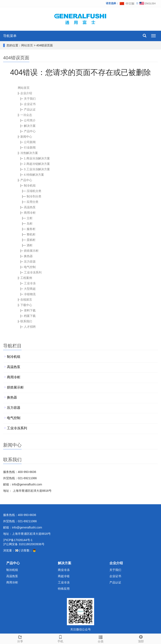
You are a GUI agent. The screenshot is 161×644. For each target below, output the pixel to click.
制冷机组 (30, 185)
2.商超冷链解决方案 (37, 164)
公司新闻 (30, 142)
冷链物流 (30, 294)
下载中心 (26, 305)
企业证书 (30, 104)
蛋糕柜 (31, 240)
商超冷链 (64, 576)
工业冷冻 (30, 283)
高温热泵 (30, 207)
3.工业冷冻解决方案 (37, 169)
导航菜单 (10, 36)
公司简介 (30, 120)
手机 (60, 638)
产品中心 (30, 131)
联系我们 (26, 321)
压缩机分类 (34, 191)
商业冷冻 (64, 570)
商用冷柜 (30, 213)
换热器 (28, 256)
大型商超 (30, 289)
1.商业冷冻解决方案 (37, 158)
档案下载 (30, 316)
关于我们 (30, 99)
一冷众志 (26, 115)
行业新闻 (30, 147)
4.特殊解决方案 (34, 175)
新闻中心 (26, 137)
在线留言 (26, 300)
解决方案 (30, 126)
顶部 (141, 638)
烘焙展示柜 (31, 251)
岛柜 (30, 224)
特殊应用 (64, 589)
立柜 (30, 218)
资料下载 (30, 310)
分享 (20, 638)
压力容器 (30, 262)
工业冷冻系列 (33, 272)
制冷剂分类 (34, 196)
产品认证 (30, 109)
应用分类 (32, 202)
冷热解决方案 (29, 153)
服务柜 (31, 229)
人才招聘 (30, 327)
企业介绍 (26, 93)
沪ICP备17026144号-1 (18, 540)
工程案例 (26, 278)
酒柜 (30, 245)
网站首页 (27, 45)
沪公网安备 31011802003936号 (24, 544)
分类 (101, 639)
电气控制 (30, 267)
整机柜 (31, 234)
